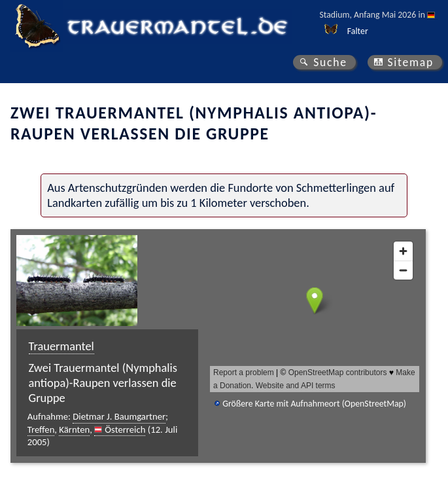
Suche (330, 62)
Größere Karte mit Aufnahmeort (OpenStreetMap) (314, 404)
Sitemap (410, 62)
